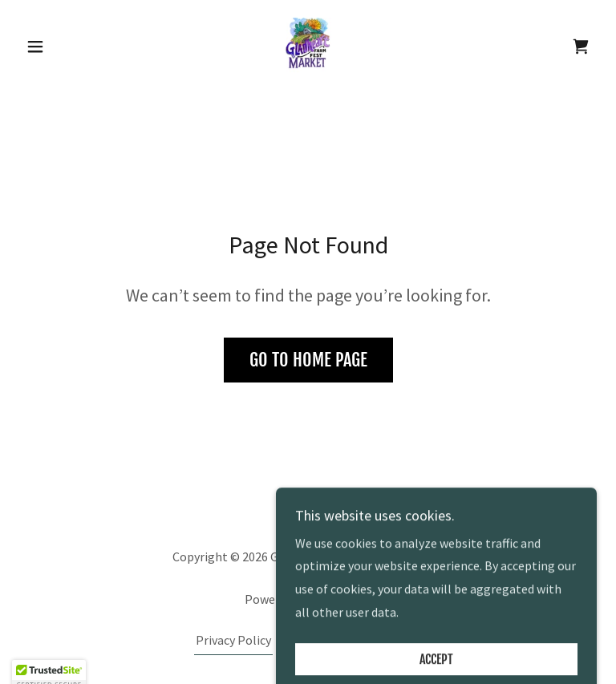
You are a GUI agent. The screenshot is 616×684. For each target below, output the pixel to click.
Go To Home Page (308, 360)
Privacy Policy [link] (233, 640)
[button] (63, 47)
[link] (308, 45)
